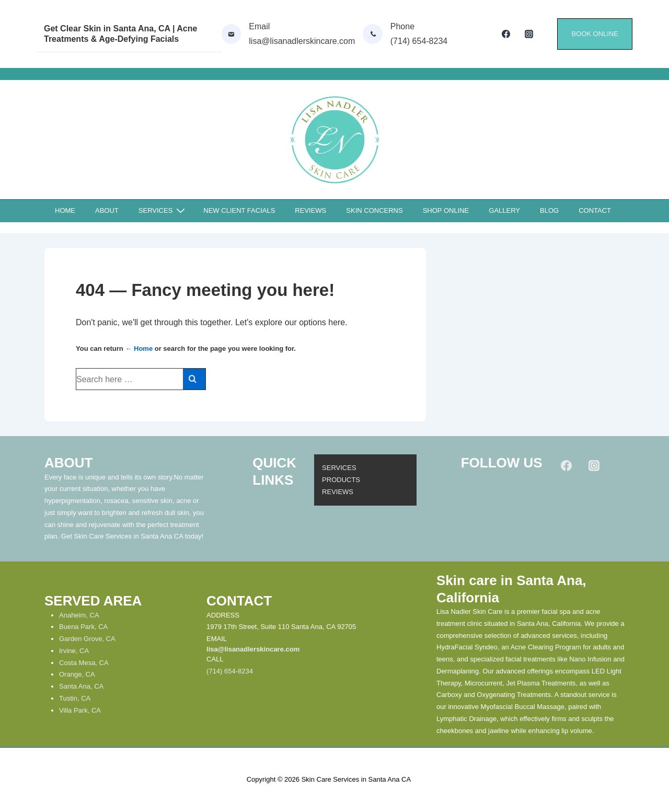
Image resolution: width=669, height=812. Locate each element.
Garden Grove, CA (87, 639)
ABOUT (107, 210)
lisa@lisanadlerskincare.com (253, 649)
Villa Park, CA (80, 710)
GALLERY (504, 210)
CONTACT (595, 210)
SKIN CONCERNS (374, 210)
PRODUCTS (341, 480)
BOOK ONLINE (595, 34)
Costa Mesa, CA (84, 663)
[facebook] (506, 34)
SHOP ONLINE (446, 210)
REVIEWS (310, 210)
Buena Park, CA (83, 627)
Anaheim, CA (79, 615)
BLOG (549, 210)
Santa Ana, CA (81, 686)
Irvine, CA (74, 651)
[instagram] (529, 34)
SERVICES (163, 211)
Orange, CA (77, 674)
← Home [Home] (139, 348)
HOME (65, 210)
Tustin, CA (75, 698)
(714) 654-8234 (230, 671)
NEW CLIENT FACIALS (239, 210)
